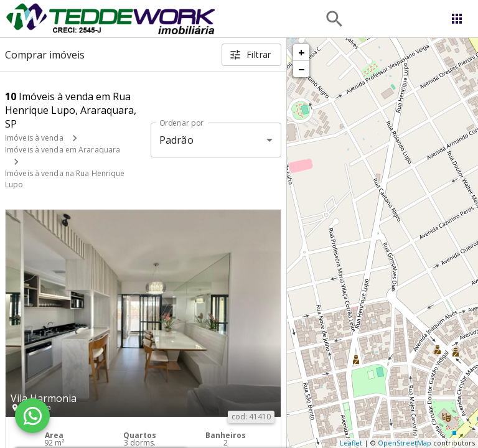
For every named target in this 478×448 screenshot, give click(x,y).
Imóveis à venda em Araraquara (63, 150)
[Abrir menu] (457, 19)
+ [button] (302, 52)
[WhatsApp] (32, 416)
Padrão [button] (176, 140)
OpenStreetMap (405, 443)
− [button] (301, 69)
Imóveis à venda (34, 138)
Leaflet (351, 443)
